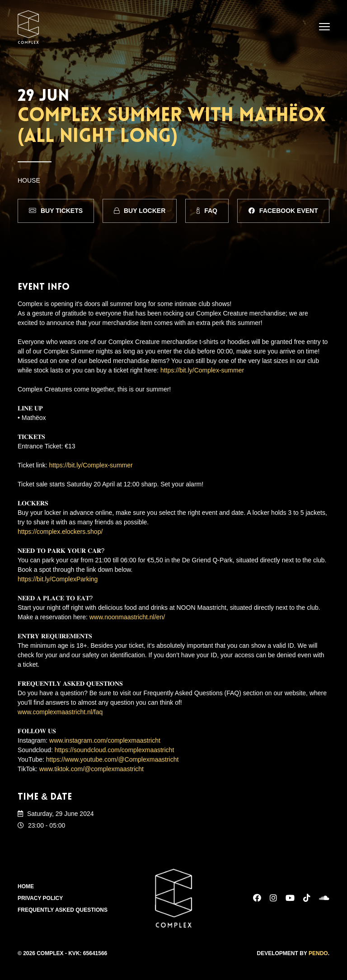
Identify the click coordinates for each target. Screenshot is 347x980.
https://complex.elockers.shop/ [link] (60, 532)
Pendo (318, 953)
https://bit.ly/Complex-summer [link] (202, 370)
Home (26, 886)
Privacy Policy (40, 898)
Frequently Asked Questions (63, 910)
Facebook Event (283, 211)
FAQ (207, 211)
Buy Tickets (56, 211)
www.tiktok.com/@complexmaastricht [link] (91, 769)
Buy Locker (140, 211)
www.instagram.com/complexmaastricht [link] (105, 740)
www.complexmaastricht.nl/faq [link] (60, 712)
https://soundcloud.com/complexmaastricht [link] (115, 750)
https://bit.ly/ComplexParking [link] (58, 579)
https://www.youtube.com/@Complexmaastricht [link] (113, 759)
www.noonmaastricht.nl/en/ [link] (127, 617)
